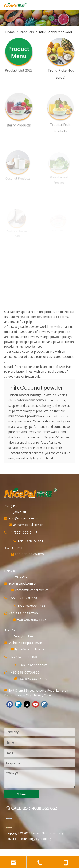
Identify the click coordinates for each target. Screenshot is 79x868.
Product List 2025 (19, 70)
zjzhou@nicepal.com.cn (25, 643)
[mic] (9, 827)
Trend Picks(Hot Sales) (60, 73)
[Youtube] (36, 704)
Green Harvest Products (58, 178)
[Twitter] (27, 704)
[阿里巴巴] (9, 818)
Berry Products (18, 123)
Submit (22, 794)
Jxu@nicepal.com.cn (23, 583)
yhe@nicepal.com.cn (23, 518)
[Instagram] (44, 704)
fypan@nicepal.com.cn (31, 649)
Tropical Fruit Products (59, 125)
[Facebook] (10, 704)
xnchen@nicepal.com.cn (32, 590)
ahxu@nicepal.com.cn (28, 525)
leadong (46, 839)
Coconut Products (16, 176)
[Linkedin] (18, 704)
